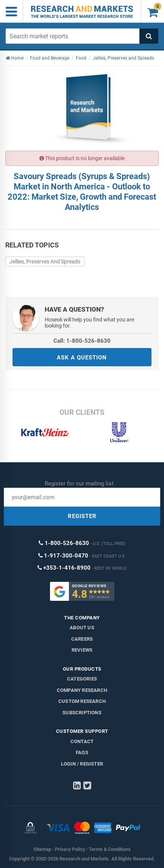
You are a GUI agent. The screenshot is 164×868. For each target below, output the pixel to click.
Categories (82, 679)
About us (82, 628)
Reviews (82, 650)
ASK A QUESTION (82, 358)
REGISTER (82, 516)
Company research (82, 690)
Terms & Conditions (110, 849)
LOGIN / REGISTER (82, 764)
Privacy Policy (70, 849)
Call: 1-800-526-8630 (82, 341)
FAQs (82, 752)
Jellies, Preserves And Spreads (45, 262)
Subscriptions (82, 713)
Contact (82, 741)
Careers (82, 639)
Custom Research (82, 701)
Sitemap (42, 849)
